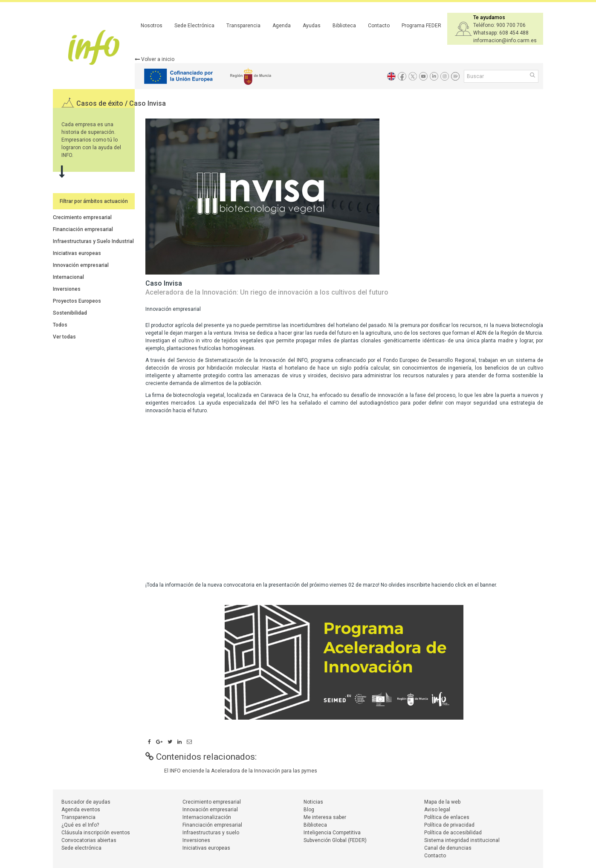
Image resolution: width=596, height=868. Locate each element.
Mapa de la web (442, 802)
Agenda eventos (81, 810)
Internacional (68, 277)
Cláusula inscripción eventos (96, 833)
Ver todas (64, 337)
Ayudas (312, 26)
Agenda (282, 26)
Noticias (313, 802)
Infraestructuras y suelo (211, 833)
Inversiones (67, 289)
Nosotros (152, 26)
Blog (309, 810)
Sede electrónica (81, 848)
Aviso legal (437, 810)
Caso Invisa (148, 103)
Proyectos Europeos (77, 301)
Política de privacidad (449, 825)
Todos (60, 325)
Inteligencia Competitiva (332, 833)
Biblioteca (344, 26)
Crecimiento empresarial (82, 217)
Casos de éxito (101, 103)
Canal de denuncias (448, 848)
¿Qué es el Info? (80, 825)
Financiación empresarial (83, 229)
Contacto (379, 26)
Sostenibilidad (70, 313)
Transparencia (243, 26)
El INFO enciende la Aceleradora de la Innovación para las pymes (241, 771)
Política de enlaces (447, 817)
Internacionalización (207, 817)
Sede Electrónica (194, 26)
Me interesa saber (325, 817)
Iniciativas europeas (77, 253)
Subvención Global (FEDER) (335, 840)
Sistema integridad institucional (462, 840)
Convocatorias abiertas (89, 840)
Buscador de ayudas (86, 802)
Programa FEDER (421, 26)
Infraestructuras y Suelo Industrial (93, 241)
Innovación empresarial (81, 265)
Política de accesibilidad (453, 833)
